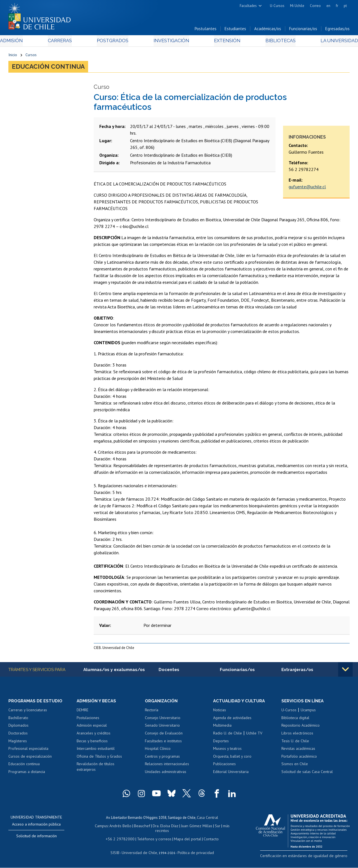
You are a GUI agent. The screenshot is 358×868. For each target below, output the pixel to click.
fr (337, 6)
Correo (315, 6)
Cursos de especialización (30, 759)
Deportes (221, 744)
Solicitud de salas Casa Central (307, 774)
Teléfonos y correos (154, 840)
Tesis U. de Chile (295, 744)
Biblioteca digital (295, 720)
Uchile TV (254, 736)
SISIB (118, 853)
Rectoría (152, 713)
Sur (215, 828)
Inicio (13, 56)
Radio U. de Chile (228, 736)
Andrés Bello (123, 828)
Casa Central (208, 820)
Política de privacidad (193, 853)
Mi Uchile (297, 6)
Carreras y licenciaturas (28, 713)
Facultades (248, 6)
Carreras (65, 42)
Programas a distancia (27, 774)
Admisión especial (92, 728)
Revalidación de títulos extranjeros (96, 769)
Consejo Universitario (163, 720)
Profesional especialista (28, 751)
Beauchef (143, 828)
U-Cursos (277, 6)
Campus (105, 828)
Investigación (170, 42)
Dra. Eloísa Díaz (165, 828)
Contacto (207, 840)
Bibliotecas (273, 42)
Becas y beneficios (92, 744)
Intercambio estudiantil (96, 751)
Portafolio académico (299, 759)
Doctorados (18, 736)
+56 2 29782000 (123, 840)
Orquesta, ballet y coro (232, 759)
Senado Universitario (162, 728)
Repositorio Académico (301, 728)
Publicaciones (224, 767)
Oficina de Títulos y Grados (99, 759)
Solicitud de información (36, 839)
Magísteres (18, 744)
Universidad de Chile (140, 853)
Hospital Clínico (158, 751)
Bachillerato (18, 720)
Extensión (223, 42)
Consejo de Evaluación (164, 736)
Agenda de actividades (232, 720)
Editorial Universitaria (231, 774)
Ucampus (308, 713)
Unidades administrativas (166, 774)
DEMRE (83, 713)
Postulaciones (88, 720)
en (328, 6)
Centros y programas (162, 759)
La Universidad (329, 42)
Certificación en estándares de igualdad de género (310, 858)
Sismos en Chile (295, 767)
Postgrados (115, 42)
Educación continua (52, 69)
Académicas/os (268, 30)
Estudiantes (235, 30)
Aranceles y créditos (94, 736)
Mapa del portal (184, 840)
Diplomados (18, 728)
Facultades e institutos (163, 744)
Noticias (220, 713)
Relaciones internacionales (167, 767)
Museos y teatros (227, 751)
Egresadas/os (337, 30)
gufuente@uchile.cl (307, 189)
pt (345, 6)
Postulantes (206, 30)
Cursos (31, 56)
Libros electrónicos (297, 736)
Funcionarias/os (303, 30)
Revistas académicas (298, 751)
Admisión (21, 42)
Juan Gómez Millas (195, 828)
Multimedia (222, 728)
